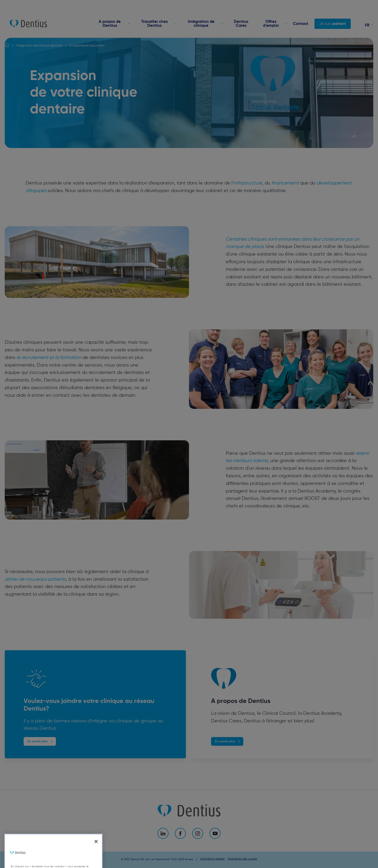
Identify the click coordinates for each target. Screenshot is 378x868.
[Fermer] (96, 851)
